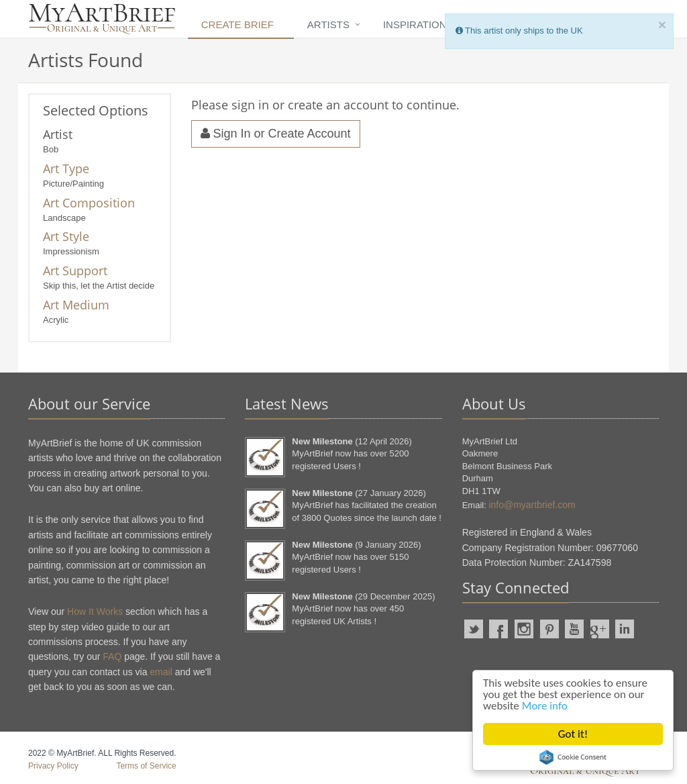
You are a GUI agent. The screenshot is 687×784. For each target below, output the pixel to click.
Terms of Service (146, 766)
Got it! (573, 734)
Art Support (75, 271)
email (161, 672)
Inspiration (415, 24)
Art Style (66, 236)
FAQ (112, 656)
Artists (328, 24)
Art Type (66, 168)
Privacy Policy (53, 766)
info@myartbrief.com (532, 505)
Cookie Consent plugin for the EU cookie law (573, 757)
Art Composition (89, 203)
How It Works (95, 611)
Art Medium (76, 305)
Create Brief (237, 24)
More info (545, 706)
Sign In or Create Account (276, 134)
